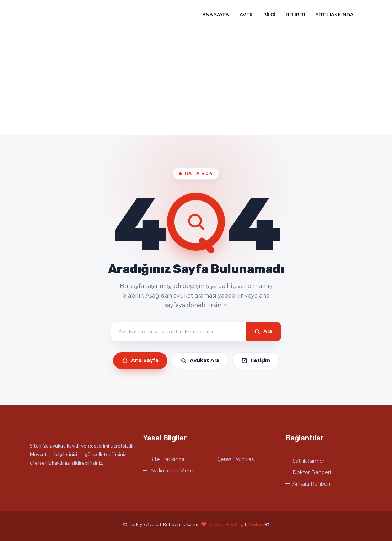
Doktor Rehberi (312, 472)
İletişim (256, 360)
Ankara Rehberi (311, 484)
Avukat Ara (200, 360)
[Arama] (178, 332)
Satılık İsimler (308, 461)
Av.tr (246, 14)
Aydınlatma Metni (172, 471)
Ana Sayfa (216, 14)
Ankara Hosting (227, 524)
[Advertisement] (196, 82)
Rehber (296, 14)
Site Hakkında (335, 14)
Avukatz (256, 524)
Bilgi (269, 14)
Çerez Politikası (236, 459)
